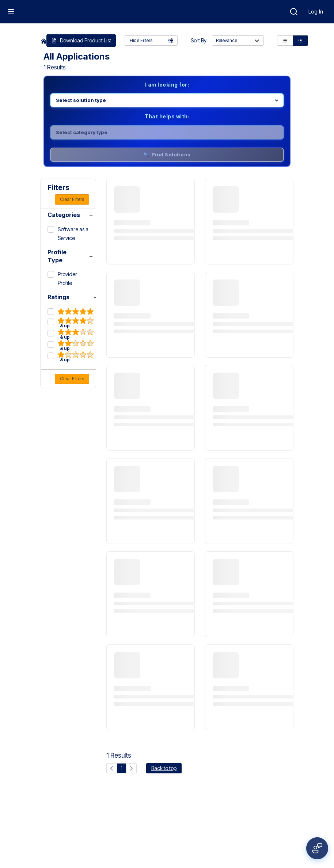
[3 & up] (71, 334)
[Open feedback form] (317, 848)
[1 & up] (71, 357)
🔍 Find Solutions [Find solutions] (167, 155)
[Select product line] (167, 100)
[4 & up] (71, 323)
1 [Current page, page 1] (122, 768)
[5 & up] (71, 312)
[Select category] (167, 132)
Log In (316, 12)
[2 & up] (71, 345)
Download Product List (81, 40)
